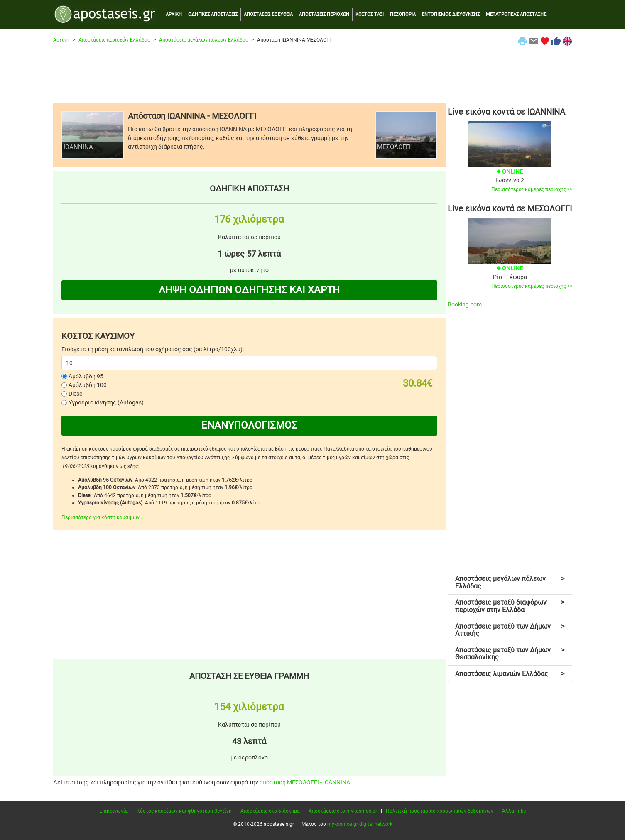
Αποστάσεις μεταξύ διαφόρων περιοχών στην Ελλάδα (510, 606)
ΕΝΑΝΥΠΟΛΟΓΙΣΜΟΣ (249, 425)
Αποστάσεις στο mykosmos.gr (343, 811)
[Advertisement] (313, 75)
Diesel (76, 394)
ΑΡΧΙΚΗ (174, 14)
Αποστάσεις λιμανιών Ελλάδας (510, 674)
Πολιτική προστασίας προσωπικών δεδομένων (440, 811)
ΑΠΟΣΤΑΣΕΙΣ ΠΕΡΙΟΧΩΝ (324, 14)
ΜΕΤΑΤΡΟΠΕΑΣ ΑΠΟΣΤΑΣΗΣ (516, 14)
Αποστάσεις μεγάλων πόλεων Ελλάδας (203, 40)
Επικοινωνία (114, 811)
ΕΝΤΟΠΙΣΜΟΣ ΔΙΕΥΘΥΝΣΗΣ (451, 14)
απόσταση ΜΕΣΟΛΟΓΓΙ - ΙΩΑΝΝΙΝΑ (305, 782)
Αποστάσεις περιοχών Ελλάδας (114, 40)
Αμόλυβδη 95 (86, 376)
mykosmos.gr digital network (360, 824)
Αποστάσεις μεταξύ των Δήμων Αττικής (510, 630)
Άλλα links (514, 811)
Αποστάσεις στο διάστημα (270, 811)
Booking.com (465, 304)
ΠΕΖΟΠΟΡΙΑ (403, 14)
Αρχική (61, 40)
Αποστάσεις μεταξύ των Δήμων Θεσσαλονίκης (510, 654)
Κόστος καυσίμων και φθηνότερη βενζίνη (184, 811)
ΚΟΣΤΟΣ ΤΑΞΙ (370, 14)
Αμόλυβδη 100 (88, 385)
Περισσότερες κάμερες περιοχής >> (532, 189)
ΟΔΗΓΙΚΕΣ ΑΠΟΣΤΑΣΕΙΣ (213, 14)
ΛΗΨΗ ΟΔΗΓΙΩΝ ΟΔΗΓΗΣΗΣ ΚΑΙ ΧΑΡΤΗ (249, 290)
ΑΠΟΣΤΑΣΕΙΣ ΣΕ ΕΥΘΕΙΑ (268, 14)
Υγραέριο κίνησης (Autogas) (106, 402)
